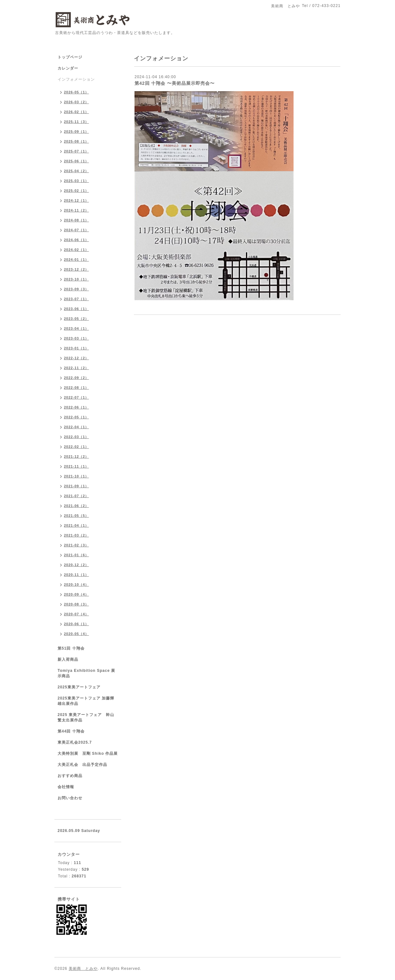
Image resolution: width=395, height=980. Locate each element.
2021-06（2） (76, 506)
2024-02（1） (76, 250)
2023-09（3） (76, 289)
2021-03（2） (76, 535)
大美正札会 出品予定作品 (82, 765)
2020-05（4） (76, 634)
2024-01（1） (76, 260)
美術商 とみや (83, 969)
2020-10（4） (76, 585)
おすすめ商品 (70, 776)
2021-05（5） (76, 516)
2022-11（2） (76, 368)
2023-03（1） (76, 338)
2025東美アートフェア (79, 687)
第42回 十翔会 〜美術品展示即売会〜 (175, 83)
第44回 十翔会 (71, 731)
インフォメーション (76, 79)
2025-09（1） (76, 132)
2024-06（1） (76, 240)
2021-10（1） (76, 476)
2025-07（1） (76, 151)
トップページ (70, 57)
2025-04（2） (76, 171)
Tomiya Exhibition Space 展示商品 (86, 673)
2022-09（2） (76, 378)
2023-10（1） (76, 279)
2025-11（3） (76, 122)
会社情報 (66, 787)
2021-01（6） (76, 555)
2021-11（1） (76, 466)
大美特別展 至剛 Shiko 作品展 (88, 754)
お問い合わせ (70, 798)
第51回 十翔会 (71, 648)
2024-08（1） (76, 220)
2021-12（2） (76, 456)
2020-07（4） (76, 614)
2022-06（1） (76, 407)
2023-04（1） (76, 328)
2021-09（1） (76, 486)
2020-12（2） (76, 565)
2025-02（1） (76, 191)
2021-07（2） (76, 496)
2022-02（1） (76, 447)
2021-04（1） (76, 525)
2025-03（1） (76, 181)
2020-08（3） (76, 604)
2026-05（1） (76, 92)
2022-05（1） (76, 417)
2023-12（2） (76, 269)
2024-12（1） (76, 200)
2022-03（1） (76, 437)
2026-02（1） (76, 112)
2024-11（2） (76, 210)
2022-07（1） (76, 397)
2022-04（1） (76, 427)
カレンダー (68, 68)
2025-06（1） (76, 161)
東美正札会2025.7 (75, 742)
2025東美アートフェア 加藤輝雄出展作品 (86, 701)
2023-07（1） (76, 299)
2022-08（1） (76, 388)
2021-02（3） (76, 545)
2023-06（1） (76, 309)
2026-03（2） (76, 102)
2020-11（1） (76, 575)
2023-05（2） (76, 319)
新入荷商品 (68, 659)
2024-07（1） (76, 230)
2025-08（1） (76, 141)
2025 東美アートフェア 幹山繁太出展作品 (86, 717)
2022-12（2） (76, 358)
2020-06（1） (76, 624)
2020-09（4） (76, 594)
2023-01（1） (76, 348)
